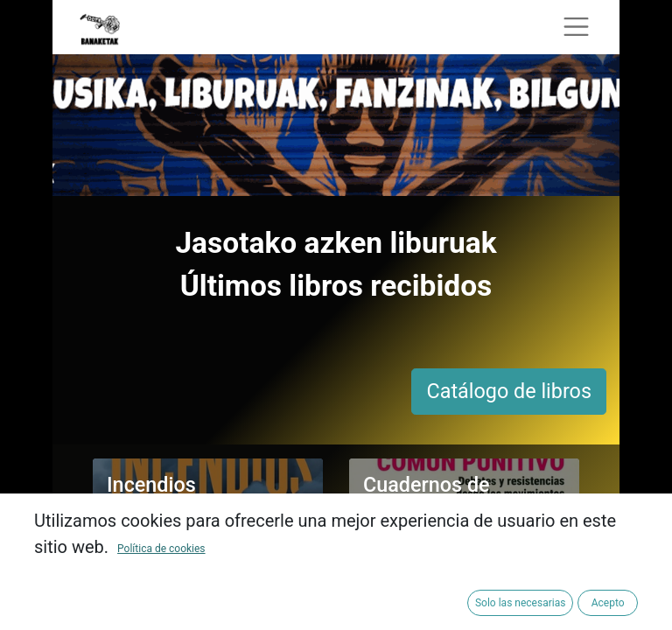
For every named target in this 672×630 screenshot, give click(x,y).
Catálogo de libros (509, 391)
